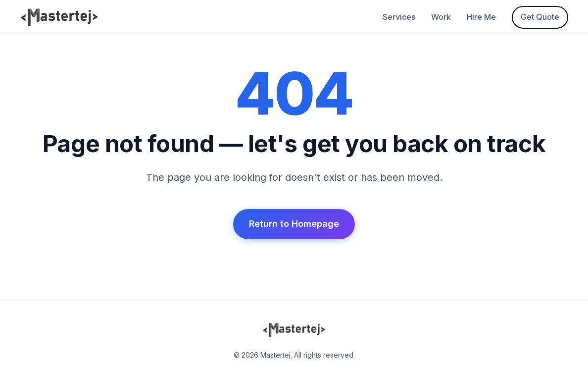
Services (399, 17)
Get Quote (540, 17)
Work (441, 17)
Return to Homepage (294, 224)
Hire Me (481, 17)
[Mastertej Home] (59, 17)
